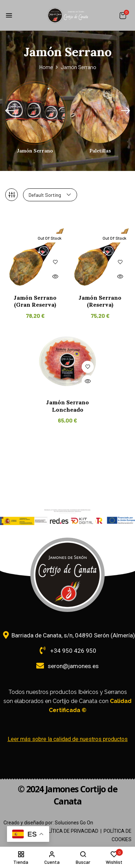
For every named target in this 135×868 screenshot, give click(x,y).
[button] (123, 16)
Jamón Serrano (35, 151)
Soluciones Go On (74, 823)
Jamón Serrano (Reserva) (100, 301)
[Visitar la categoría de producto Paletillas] (100, 113)
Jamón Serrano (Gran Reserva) (35, 301)
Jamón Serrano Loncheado (67, 406)
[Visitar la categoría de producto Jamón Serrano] (35, 113)
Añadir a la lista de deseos (55, 262)
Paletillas (100, 151)
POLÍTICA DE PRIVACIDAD (70, 831)
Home (46, 67)
